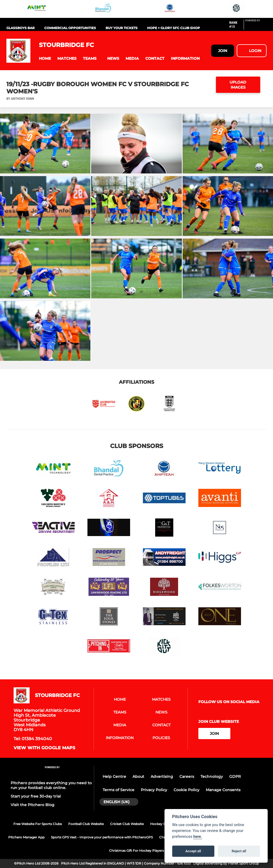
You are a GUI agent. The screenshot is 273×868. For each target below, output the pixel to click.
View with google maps (44, 748)
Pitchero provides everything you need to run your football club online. (51, 785)
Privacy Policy (154, 790)
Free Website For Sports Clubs (38, 824)
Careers (187, 776)
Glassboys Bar (21, 28)
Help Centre (114, 776)
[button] (45, 59)
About (138, 776)
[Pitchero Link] (256, 27)
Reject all (239, 851)
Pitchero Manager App (26, 837)
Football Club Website (86, 824)
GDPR (235, 776)
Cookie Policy (186, 790)
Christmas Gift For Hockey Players (136, 851)
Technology (212, 776)
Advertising (162, 776)
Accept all (193, 851)
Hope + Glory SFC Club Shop (174, 28)
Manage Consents (223, 790)
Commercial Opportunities (70, 28)
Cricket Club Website (127, 824)
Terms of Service (119, 790)
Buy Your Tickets (122, 28)
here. (198, 837)
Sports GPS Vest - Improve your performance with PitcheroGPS (102, 837)
